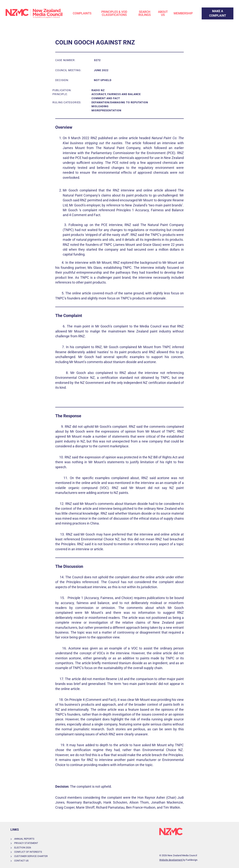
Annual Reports (24, 839)
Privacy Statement (26, 843)
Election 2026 (23, 848)
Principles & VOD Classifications (114, 13)
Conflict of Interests (28, 852)
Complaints (82, 13)
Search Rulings (145, 13)
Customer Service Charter (31, 856)
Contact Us (21, 861)
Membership (183, 13)
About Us (163, 13)
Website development (171, 860)
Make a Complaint (214, 10)
